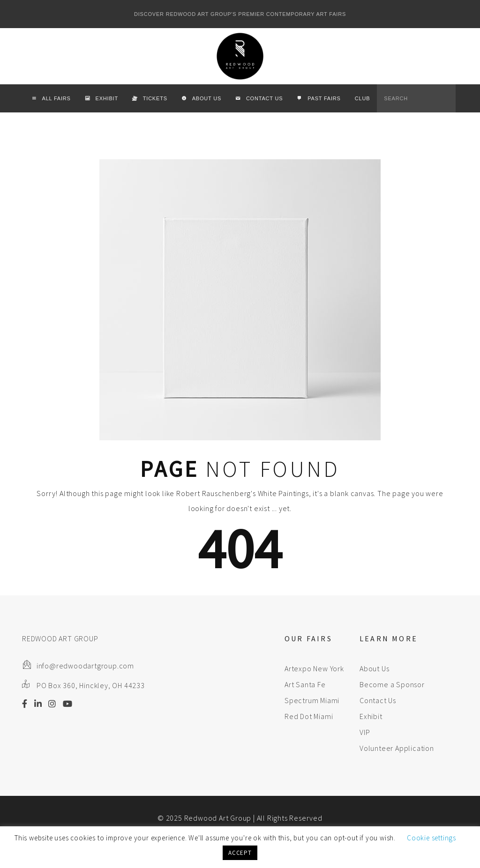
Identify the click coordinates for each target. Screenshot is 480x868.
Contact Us (378, 700)
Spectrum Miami (312, 700)
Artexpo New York (314, 668)
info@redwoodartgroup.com (85, 666)
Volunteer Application (397, 748)
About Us (374, 668)
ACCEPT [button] (240, 853)
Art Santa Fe (305, 684)
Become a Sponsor (392, 684)
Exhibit (371, 716)
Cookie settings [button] (431, 838)
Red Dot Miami (309, 716)
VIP (365, 732)
